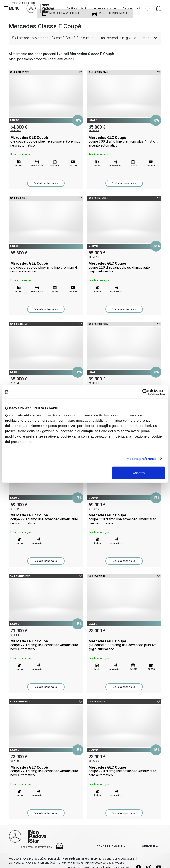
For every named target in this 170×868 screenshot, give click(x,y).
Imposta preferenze (141, 459)
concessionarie (109, 846)
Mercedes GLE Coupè (46, 141)
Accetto (138, 473)
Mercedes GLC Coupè (124, 141)
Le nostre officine (104, 8)
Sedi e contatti (76, 8)
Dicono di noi (131, 8)
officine (148, 846)
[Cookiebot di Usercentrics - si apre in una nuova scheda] (146, 392)
